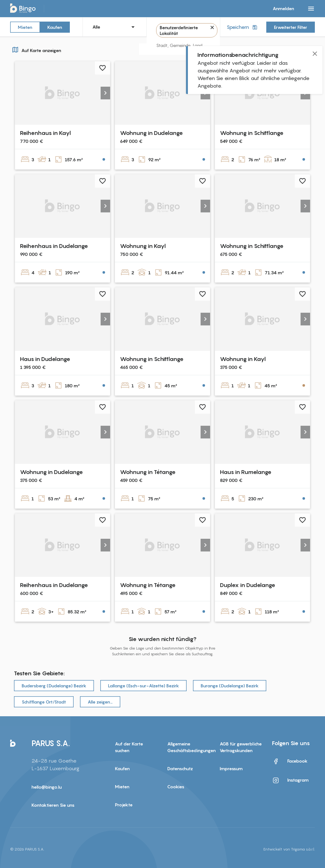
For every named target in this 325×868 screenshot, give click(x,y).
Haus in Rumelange (246, 472)
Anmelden (283, 8)
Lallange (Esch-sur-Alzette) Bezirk (143, 686)
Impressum (231, 768)
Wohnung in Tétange (148, 472)
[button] (105, 93)
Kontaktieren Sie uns (53, 805)
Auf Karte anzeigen (36, 50)
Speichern (243, 27)
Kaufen (55, 27)
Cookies (176, 787)
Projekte (124, 805)
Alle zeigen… (100, 702)
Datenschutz (180, 768)
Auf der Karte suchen (129, 747)
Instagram (290, 780)
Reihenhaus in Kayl (45, 133)
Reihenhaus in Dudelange (54, 246)
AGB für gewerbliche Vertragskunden (241, 747)
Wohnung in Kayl (143, 246)
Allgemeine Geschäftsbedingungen (189, 747)
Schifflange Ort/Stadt (44, 702)
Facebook (290, 761)
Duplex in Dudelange (248, 585)
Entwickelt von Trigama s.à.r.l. (289, 849)
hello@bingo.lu (47, 787)
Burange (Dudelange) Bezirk (230, 686)
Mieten (25, 27)
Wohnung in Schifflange (252, 133)
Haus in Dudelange (45, 359)
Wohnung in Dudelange (151, 133)
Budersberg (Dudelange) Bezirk (54, 686)
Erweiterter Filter (291, 27)
